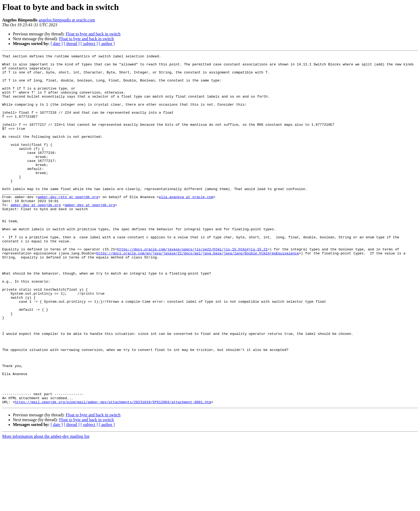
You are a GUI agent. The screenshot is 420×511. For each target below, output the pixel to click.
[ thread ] (72, 44)
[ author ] (107, 44)
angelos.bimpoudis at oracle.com (67, 20)
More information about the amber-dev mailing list (46, 506)
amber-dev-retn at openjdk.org (68, 226)
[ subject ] (89, 44)
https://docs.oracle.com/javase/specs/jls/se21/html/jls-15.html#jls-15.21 (192, 288)
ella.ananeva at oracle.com (186, 226)
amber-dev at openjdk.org (35, 235)
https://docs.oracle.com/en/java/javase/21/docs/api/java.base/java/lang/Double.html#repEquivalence (198, 293)
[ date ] (57, 44)
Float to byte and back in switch (93, 34)
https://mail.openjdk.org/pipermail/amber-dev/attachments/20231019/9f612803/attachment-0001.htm (113, 472)
